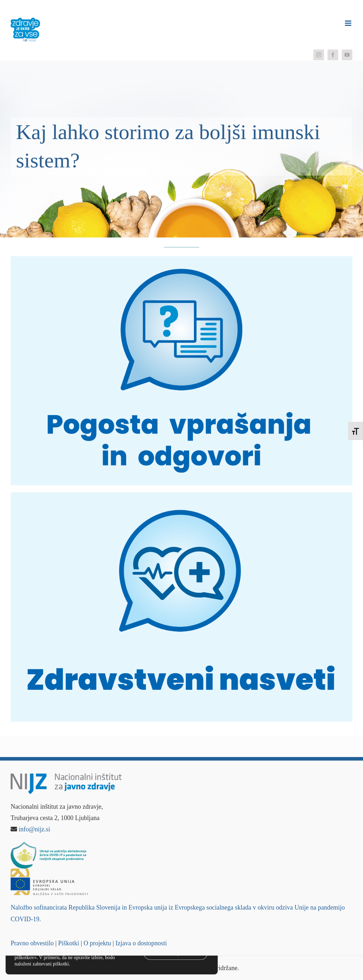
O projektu (97, 943)
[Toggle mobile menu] (349, 23)
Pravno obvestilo (32, 943)
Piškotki (69, 943)
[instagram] (319, 55)
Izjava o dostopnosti (141, 943)
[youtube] (347, 55)
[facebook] (333, 55)
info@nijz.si (35, 829)
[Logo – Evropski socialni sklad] (49, 872)
